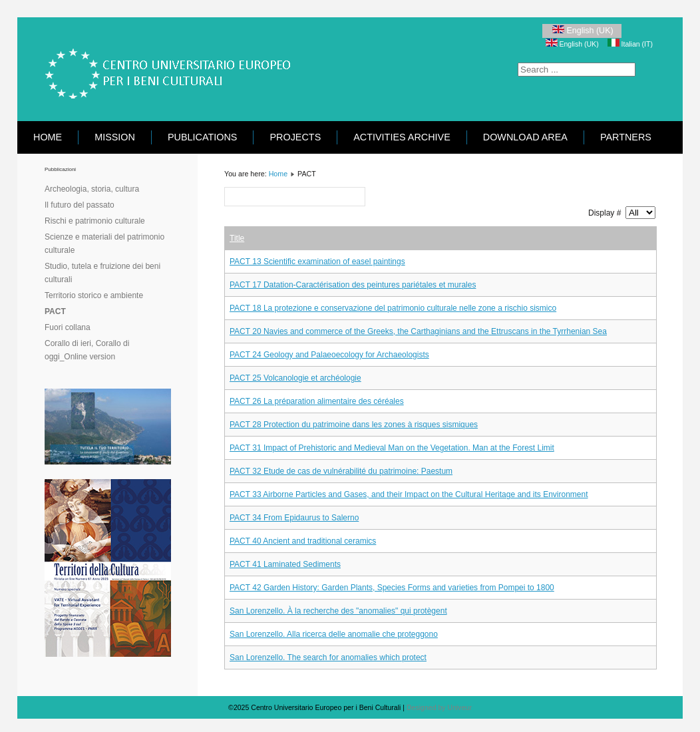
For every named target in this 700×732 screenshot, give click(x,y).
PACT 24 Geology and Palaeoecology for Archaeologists (329, 355)
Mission (115, 137)
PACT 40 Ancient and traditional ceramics (303, 541)
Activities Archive (402, 137)
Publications (203, 137)
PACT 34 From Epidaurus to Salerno (294, 518)
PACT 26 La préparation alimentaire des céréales (317, 401)
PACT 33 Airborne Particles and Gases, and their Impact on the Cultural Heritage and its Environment (409, 494)
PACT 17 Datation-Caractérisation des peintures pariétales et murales (353, 285)
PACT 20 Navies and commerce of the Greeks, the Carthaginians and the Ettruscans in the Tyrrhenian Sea (418, 331)
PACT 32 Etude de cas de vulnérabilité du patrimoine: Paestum (341, 471)
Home (48, 137)
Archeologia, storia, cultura (92, 189)
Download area (525, 137)
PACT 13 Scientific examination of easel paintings (317, 262)
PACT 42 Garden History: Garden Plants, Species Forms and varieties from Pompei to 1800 (392, 588)
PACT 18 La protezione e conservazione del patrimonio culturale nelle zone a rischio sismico (393, 308)
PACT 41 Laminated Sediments (285, 564)
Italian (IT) (630, 44)
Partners (626, 137)
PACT (55, 311)
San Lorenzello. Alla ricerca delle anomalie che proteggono (334, 634)
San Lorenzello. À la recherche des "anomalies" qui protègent (338, 611)
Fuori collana (68, 327)
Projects (295, 137)
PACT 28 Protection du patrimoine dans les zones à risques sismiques (354, 425)
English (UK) (582, 30)
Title (237, 238)
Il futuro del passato (80, 205)
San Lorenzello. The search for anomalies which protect (328, 657)
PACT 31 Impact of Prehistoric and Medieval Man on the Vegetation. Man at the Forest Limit (392, 448)
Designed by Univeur (439, 707)
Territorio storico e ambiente (94, 295)
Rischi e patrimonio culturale (95, 221)
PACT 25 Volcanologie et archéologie (295, 378)
